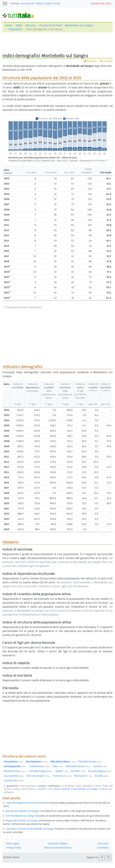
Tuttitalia (15, 3)
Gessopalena (14, 776)
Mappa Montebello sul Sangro (22, 821)
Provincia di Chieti (50, 25)
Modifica (90, 61)
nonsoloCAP (28, 3)
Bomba (100, 766)
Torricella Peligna (41, 771)
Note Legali (13, 844)
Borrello (78, 771)
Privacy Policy (14, 848)
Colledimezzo (39, 766)
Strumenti (103, 844)
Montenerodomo (78, 766)
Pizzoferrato (14, 781)
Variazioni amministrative (58, 848)
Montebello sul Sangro (79, 25)
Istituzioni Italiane (57, 844)
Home (9, 25)
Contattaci (103, 848)
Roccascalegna (100, 771)
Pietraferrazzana (90, 762)
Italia (19, 25)
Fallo (58, 766)
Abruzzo (31, 25)
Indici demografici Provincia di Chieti (26, 803)
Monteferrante (15, 771)
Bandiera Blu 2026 (101, 3)
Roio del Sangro (38, 776)
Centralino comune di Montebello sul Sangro (30, 829)
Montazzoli (83, 776)
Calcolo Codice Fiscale (48, 3)
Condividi (106, 61)
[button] (102, 858)
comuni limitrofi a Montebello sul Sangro (76, 789)
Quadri (62, 771)
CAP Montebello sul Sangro (21, 816)
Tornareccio (62, 776)
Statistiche (15, 29)
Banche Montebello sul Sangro (22, 811)
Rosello (102, 776)
